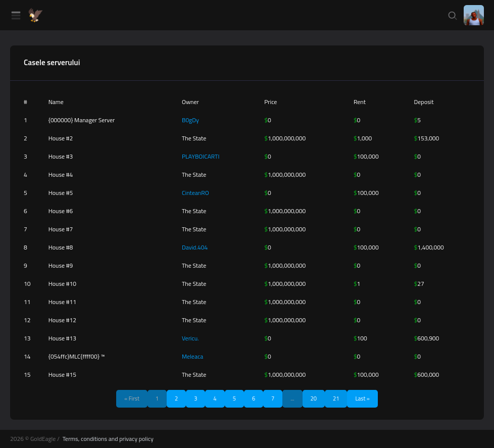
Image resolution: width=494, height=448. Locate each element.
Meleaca (192, 356)
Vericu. (190, 338)
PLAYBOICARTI (201, 156)
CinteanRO (195, 193)
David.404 (195, 247)
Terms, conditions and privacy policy (108, 439)
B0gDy (190, 120)
